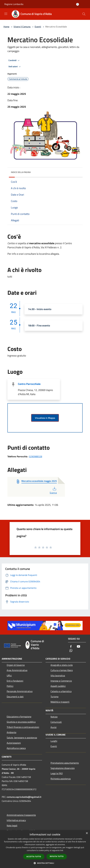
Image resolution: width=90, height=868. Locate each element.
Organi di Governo (16, 665)
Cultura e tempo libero (62, 670)
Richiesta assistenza (61, 779)
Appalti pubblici (58, 686)
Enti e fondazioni (15, 681)
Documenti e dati (15, 697)
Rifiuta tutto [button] (57, 856)
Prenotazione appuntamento (65, 763)
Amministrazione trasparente (21, 815)
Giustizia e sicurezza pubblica (21, 722)
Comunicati (56, 722)
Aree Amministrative (17, 670)
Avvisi (54, 727)
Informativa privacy (16, 820)
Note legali (12, 825)
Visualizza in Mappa (45, 418)
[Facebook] (71, 647)
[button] (45, 863)
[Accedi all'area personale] (78, 4)
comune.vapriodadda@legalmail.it (24, 797)
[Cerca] (84, 14)
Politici (10, 686)
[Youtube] (78, 647)
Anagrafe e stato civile (62, 665)
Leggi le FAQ (57, 773)
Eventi (38, 27)
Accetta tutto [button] (34, 857)
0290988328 (36, 456)
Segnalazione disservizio (63, 768)
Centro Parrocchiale (29, 384)
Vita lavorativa (58, 676)
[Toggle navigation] (6, 14)
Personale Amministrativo (20, 691)
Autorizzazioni (14, 743)
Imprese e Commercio (61, 681)
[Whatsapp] (71, 651)
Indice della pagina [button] (21, 172)
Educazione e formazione (19, 717)
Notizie (54, 717)
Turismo (54, 697)
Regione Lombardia (14, 4)
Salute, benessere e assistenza (22, 738)
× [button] (87, 833)
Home (6, 27)
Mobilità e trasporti (60, 702)
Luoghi (54, 741)
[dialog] (45, 849)
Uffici (9, 676)
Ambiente (12, 732)
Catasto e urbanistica (61, 691)
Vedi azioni (15, 67)
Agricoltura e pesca (16, 748)
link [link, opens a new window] (62, 850)
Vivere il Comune (22, 27)
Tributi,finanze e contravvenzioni (23, 727)
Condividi (14, 60)
